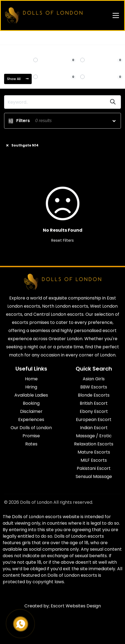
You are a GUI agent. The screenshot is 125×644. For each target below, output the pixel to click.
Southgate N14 (62, 38)
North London (32, 38)
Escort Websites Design (76, 606)
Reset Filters (62, 240)
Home (9, 38)
